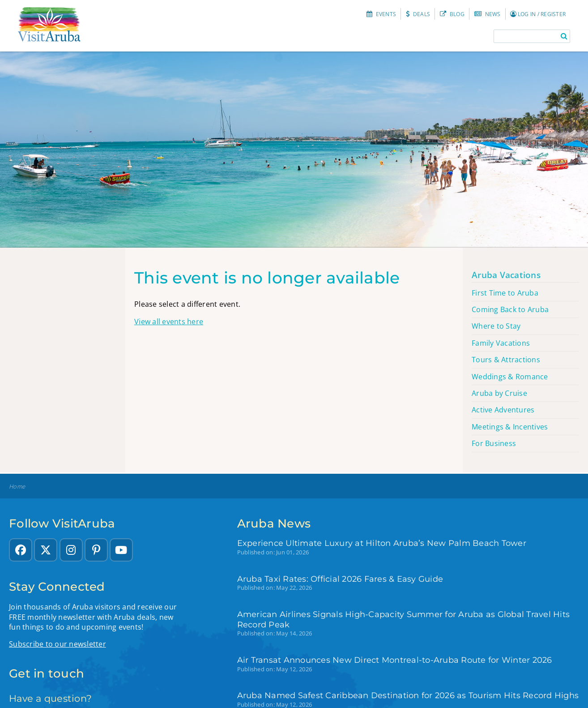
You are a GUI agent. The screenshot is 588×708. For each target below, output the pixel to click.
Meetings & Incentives (510, 427)
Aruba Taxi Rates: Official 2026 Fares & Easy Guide (340, 579)
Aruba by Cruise (499, 393)
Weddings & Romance (510, 377)
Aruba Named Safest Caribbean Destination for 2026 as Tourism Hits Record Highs (408, 695)
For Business (494, 443)
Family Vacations (501, 343)
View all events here (169, 322)
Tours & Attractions (506, 360)
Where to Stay (496, 326)
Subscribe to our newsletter (58, 644)
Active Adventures (503, 410)
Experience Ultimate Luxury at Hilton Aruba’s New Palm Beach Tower (382, 543)
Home (17, 487)
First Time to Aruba (505, 293)
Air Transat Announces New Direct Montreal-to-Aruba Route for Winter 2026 (395, 660)
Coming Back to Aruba (510, 309)
